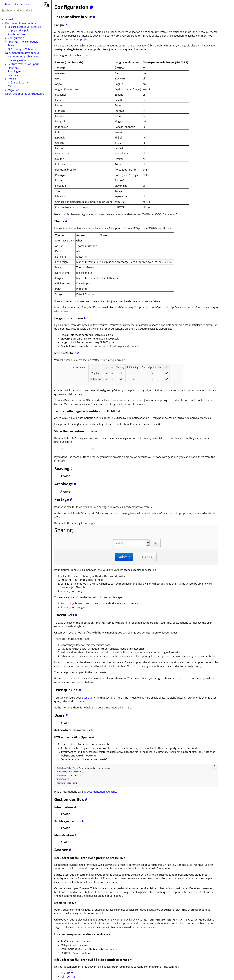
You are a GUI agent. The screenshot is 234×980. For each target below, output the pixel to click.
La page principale (19, 31)
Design (12, 79)
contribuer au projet (75, 39)
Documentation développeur (22, 53)
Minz (11, 86)
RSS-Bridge (67, 972)
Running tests (16, 71)
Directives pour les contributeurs (25, 94)
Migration (14, 90)
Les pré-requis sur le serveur (25, 27)
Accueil (9, 19)
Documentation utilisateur (21, 23)
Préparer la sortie (18, 83)
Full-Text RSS (68, 976)
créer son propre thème (146, 301)
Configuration (16, 38)
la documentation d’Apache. (100, 791)
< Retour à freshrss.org (16, 4)
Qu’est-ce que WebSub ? (22, 49)
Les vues (13, 75)
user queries (89, 697)
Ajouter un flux (17, 34)
